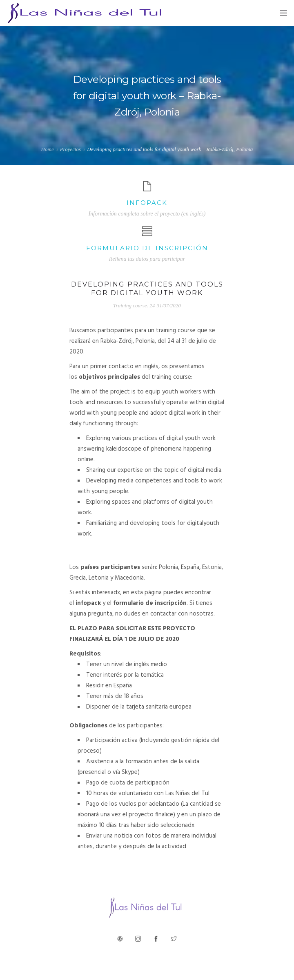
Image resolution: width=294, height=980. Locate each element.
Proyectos (71, 149)
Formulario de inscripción (147, 248)
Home (48, 149)
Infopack (147, 203)
